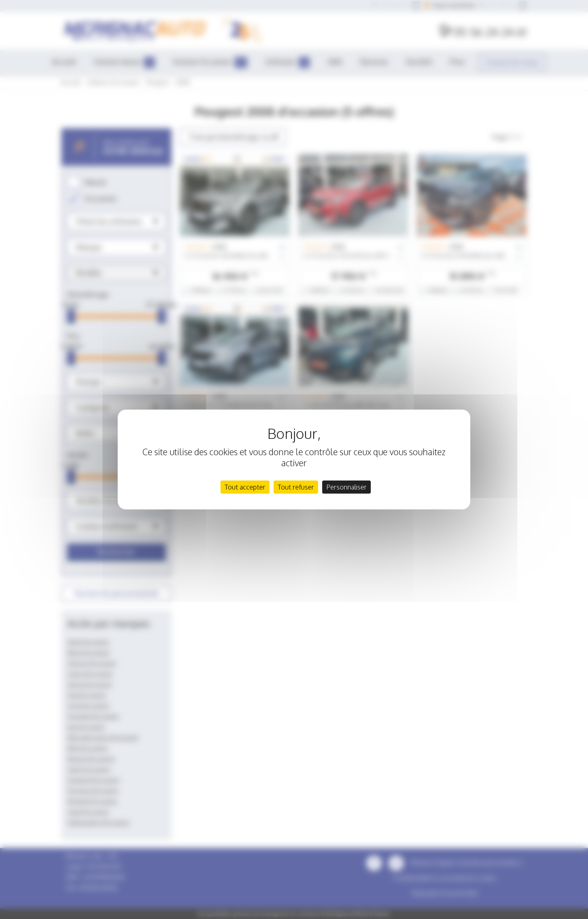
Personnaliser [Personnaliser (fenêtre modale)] (346, 487)
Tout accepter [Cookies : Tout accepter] (245, 487)
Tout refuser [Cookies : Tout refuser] (296, 487)
